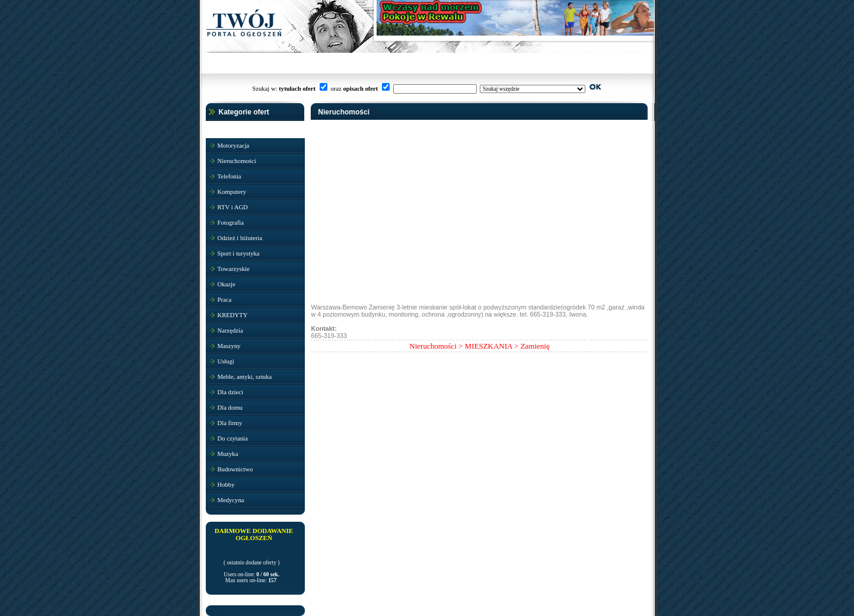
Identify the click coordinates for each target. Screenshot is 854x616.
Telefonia (230, 176)
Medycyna (231, 500)
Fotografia (231, 223)
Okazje (227, 284)
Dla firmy (230, 423)
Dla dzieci (231, 392)
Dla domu (230, 408)
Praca (225, 300)
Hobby (226, 485)
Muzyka (228, 454)
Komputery (232, 192)
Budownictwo (235, 469)
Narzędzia (230, 331)
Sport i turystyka (239, 253)
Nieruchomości (237, 161)
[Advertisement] (400, 223)
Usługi (226, 361)
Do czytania (233, 438)
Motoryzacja (234, 146)
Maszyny (229, 346)
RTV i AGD (233, 207)
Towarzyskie (234, 269)
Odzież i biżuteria (240, 238)
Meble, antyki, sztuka (245, 377)
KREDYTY (233, 315)
